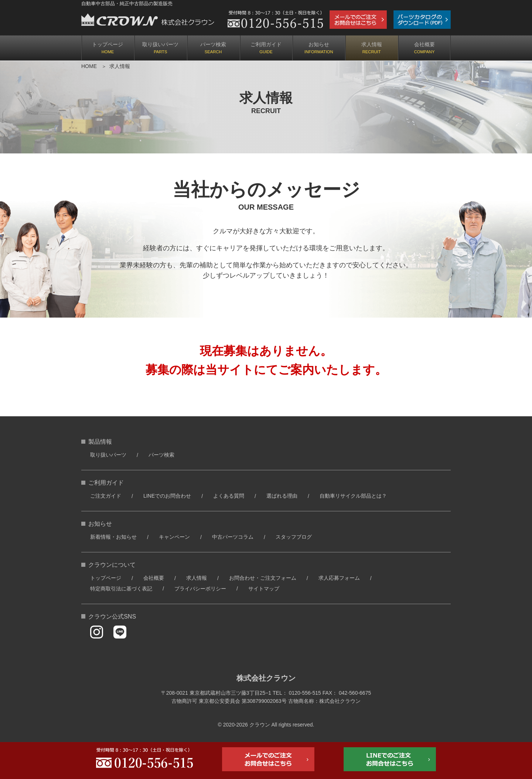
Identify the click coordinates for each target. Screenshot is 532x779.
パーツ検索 (213, 44)
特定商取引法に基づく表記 (121, 589)
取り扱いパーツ (160, 44)
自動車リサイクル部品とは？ (353, 496)
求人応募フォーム (339, 578)
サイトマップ (264, 589)
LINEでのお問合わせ (167, 496)
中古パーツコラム (233, 537)
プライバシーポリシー (200, 589)
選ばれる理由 (282, 496)
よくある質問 (229, 496)
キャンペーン (174, 537)
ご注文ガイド (106, 496)
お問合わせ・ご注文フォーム (263, 578)
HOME (89, 66)
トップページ (108, 44)
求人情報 (372, 44)
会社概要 (424, 44)
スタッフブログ (294, 537)
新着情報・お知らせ (113, 537)
